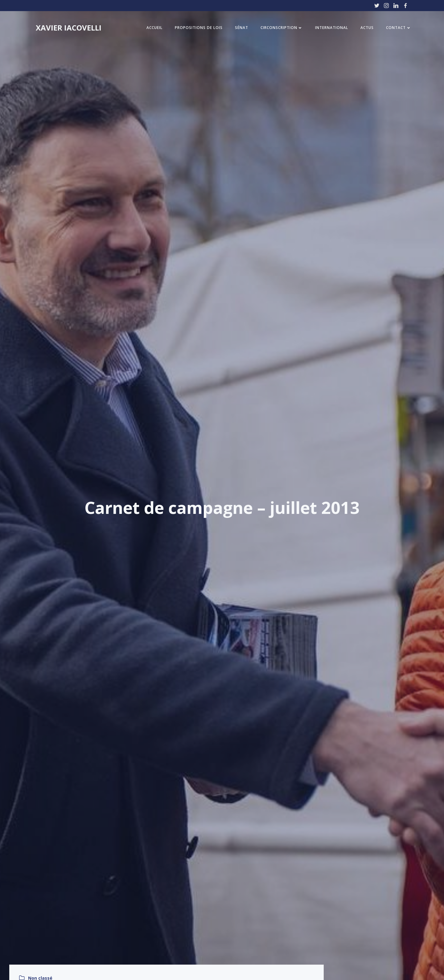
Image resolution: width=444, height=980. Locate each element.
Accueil (154, 28)
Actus (367, 28)
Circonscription (282, 28)
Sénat (242, 28)
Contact (399, 28)
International (332, 28)
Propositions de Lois (199, 28)
